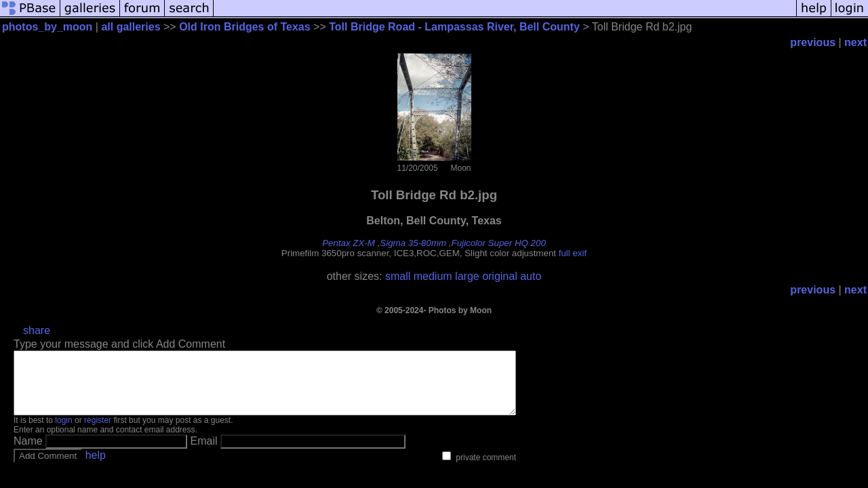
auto (531, 276)
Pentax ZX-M (349, 243)
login (63, 432)
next (855, 42)
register (98, 432)
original (500, 276)
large (467, 276)
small (398, 276)
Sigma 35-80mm (413, 243)
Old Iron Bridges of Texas (245, 27)
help (96, 467)
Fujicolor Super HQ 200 (499, 243)
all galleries (131, 27)
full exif (573, 253)
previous (813, 42)
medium (433, 276)
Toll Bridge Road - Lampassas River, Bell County (454, 27)
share (37, 330)
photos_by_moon (47, 27)
